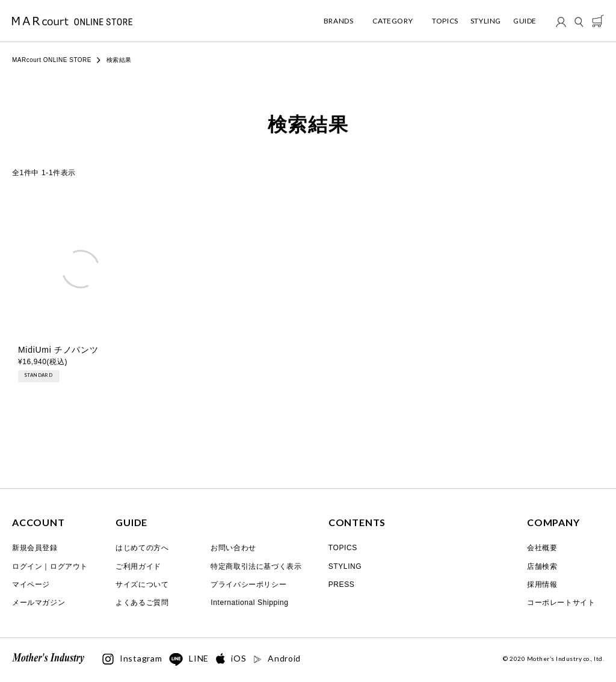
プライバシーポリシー (248, 584)
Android (277, 659)
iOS (231, 659)
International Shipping (249, 603)
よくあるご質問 (142, 603)
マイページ (31, 584)
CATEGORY (393, 21)
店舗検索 (542, 566)
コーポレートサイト (561, 603)
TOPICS (445, 21)
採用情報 (542, 584)
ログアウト (69, 566)
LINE (189, 660)
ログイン (27, 566)
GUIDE (525, 21)
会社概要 (542, 548)
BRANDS (339, 21)
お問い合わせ (233, 548)
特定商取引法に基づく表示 (256, 566)
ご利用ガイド (138, 566)
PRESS (342, 584)
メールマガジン (38, 603)
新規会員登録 (35, 548)
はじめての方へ (142, 548)
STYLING (486, 21)
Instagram (132, 659)
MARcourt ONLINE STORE (52, 60)
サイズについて (142, 584)
